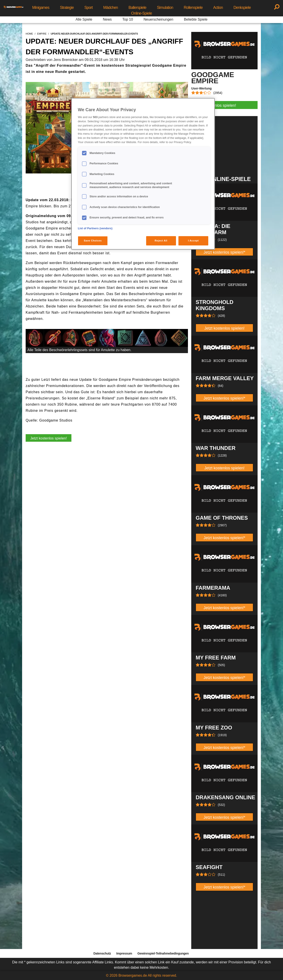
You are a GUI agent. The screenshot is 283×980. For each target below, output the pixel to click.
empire (42, 34)
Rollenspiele (193, 8)
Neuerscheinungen (158, 19)
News (107, 19)
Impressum (124, 953)
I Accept (193, 241)
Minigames (41, 8)
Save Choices (93, 241)
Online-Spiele (141, 13)
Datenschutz (102, 953)
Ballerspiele (137, 8)
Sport (88, 8)
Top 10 (128, 19)
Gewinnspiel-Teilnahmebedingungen (163, 953)
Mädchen (111, 8)
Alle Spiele (84, 19)
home (29, 34)
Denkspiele (242, 8)
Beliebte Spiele (196, 19)
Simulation (165, 8)
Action (218, 8)
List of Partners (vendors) (95, 228)
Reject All (161, 241)
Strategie (67, 8)
